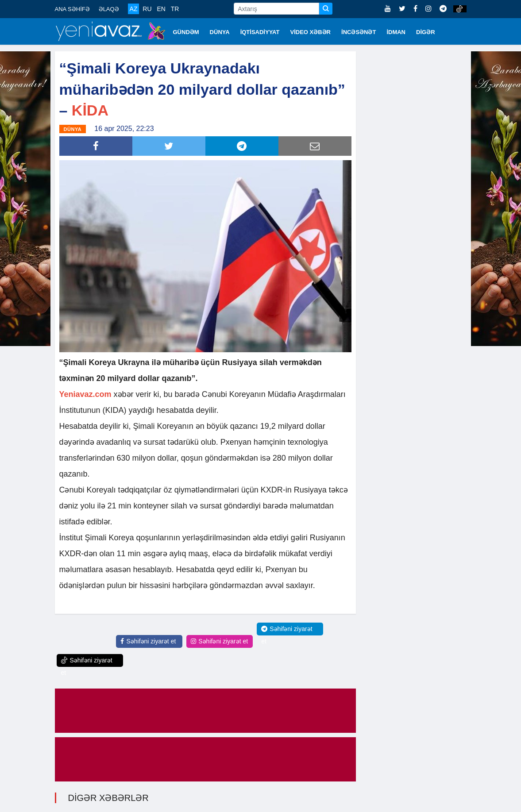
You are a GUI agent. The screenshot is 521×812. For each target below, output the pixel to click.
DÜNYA (220, 32)
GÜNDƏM (186, 32)
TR (175, 9)
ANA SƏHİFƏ (72, 9)
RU (147, 9)
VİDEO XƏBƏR (311, 32)
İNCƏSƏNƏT (359, 32)
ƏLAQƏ (109, 9)
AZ (134, 9)
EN (161, 9)
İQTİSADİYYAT (260, 32)
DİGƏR (426, 32)
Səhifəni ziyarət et (148, 641)
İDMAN (396, 32)
